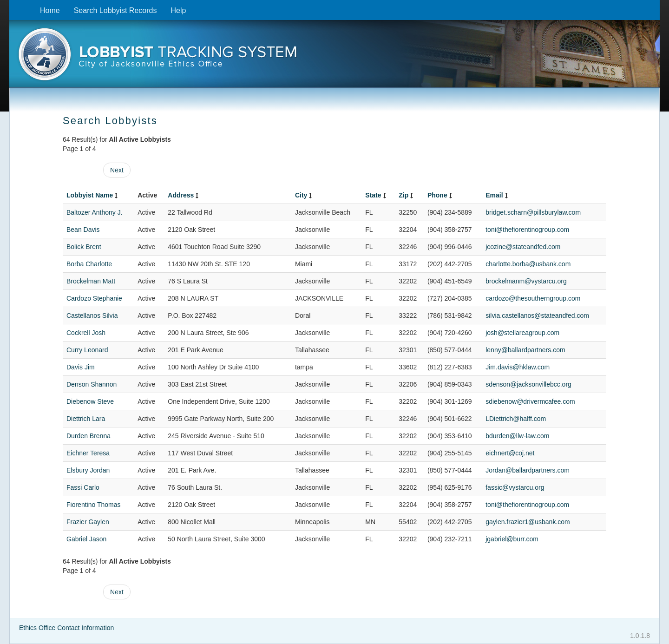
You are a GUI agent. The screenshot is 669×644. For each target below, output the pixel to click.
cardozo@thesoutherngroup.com (533, 298)
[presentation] (334, 57)
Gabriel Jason (86, 539)
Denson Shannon (92, 384)
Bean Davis (83, 230)
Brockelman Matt (91, 281)
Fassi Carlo (83, 487)
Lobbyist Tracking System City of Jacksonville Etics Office (334, 57)
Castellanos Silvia (92, 315)
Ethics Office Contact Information (66, 628)
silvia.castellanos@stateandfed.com (537, 315)
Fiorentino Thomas (93, 505)
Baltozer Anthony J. (95, 212)
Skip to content (16, 5)
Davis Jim (81, 367)
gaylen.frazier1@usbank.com (528, 522)
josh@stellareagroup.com (522, 333)
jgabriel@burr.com (512, 539)
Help (178, 10)
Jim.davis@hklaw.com (518, 367)
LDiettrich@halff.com (516, 419)
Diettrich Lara (86, 419)
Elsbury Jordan (88, 470)
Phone (441, 195)
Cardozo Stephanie (94, 298)
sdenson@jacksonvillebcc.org (528, 384)
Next (117, 170)
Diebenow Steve (90, 401)
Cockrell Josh (86, 333)
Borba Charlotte (89, 264)
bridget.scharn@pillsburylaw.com (533, 212)
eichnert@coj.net (510, 453)
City (304, 195)
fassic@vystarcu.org (515, 487)
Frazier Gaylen (88, 522)
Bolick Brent (84, 247)
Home (50, 10)
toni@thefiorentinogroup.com (527, 230)
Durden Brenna (89, 436)
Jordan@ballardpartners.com (528, 470)
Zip (407, 195)
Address (184, 195)
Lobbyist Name (93, 195)
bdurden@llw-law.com (517, 436)
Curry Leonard (87, 350)
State (376, 195)
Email (497, 195)
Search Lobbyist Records (115, 10)
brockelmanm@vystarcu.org (526, 281)
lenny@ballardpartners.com (525, 350)
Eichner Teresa (88, 453)
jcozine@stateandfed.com (523, 247)
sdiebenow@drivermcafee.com (530, 401)
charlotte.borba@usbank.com (528, 264)
